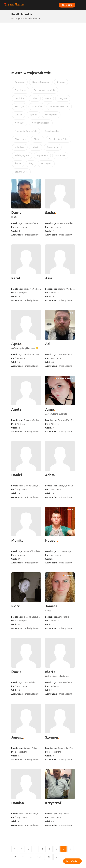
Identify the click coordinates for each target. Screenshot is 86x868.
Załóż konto (67, 5)
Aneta (16, 409)
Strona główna (18, 18)
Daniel (17, 475)
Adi (48, 344)
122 (48, 857)
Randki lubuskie (33, 18)
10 (15, 857)
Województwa (72, 861)
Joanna (51, 606)
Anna (50, 409)
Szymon (52, 737)
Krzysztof (53, 803)
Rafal (16, 278)
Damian (18, 803)
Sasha (50, 213)
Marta (50, 672)
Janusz (17, 737)
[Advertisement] (43, 44)
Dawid (16, 213)
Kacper (51, 541)
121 (39, 857)
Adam (50, 475)
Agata (16, 344)
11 (23, 857)
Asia (49, 278)
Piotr (15, 606)
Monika (17, 541)
